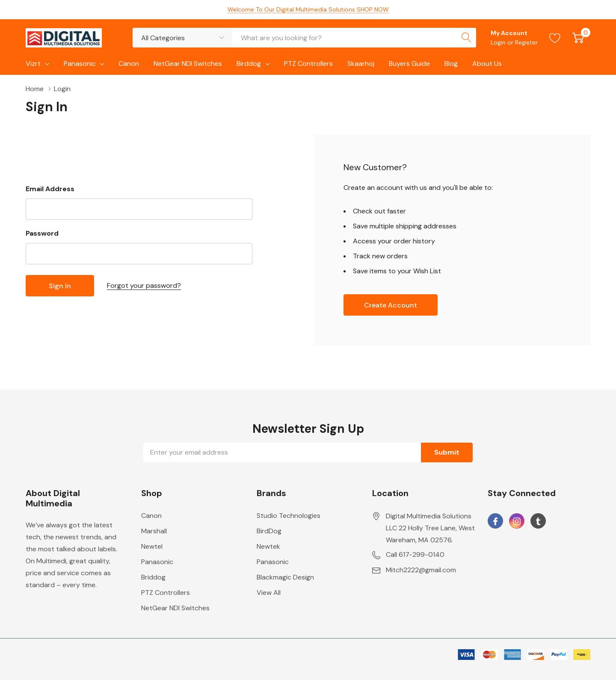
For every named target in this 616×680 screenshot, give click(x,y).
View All (269, 593)
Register (526, 42)
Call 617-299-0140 (415, 554)
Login (499, 42)
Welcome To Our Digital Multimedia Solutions (308, 9)
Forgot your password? (144, 285)
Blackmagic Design (285, 577)
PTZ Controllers (166, 593)
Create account (391, 305)
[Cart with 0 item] (578, 38)
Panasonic (80, 64)
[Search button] (466, 38)
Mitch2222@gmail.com (421, 570)
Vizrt (33, 64)
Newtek (268, 546)
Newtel (152, 546)
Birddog (249, 64)
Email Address (50, 189)
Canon (151, 516)
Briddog (153, 577)
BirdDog (269, 531)
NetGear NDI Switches (175, 608)
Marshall (154, 531)
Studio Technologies (289, 516)
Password (42, 233)
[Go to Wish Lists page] (555, 38)
